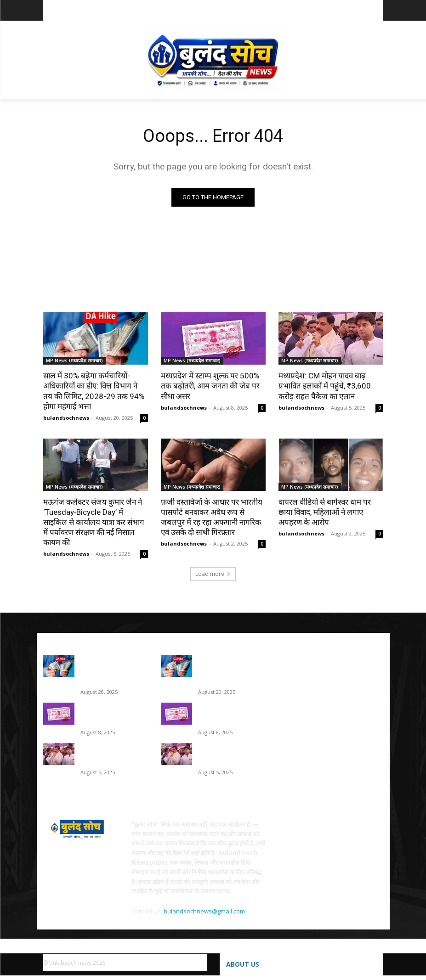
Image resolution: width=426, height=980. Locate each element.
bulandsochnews (66, 418)
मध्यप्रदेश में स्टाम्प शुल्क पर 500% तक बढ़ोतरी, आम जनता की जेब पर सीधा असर (210, 386)
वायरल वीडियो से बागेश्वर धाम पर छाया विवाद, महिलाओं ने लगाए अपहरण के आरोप (325, 512)
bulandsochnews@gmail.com (204, 911)
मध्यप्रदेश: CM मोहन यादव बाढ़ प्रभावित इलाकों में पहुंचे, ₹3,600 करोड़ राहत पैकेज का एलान (325, 386)
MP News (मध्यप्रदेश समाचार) (74, 360)
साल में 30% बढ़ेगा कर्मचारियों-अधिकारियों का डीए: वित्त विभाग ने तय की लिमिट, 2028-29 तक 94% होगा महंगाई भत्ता (94, 391)
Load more (213, 574)
